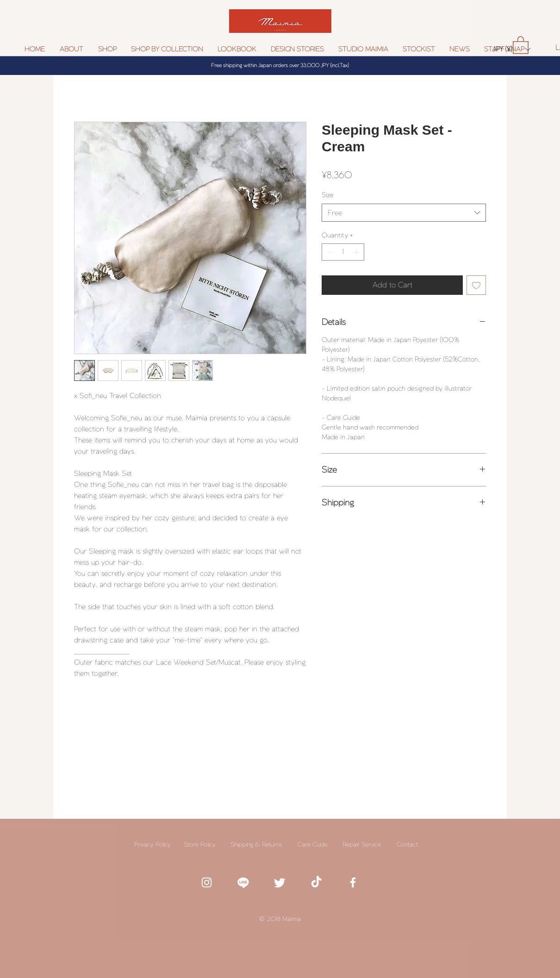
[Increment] (357, 252)
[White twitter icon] (280, 882)
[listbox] (512, 49)
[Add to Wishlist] (476, 285)
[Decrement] (329, 252)
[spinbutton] (343, 252)
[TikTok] (316, 882)
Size (328, 195)
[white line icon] (243, 882)
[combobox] (404, 213)
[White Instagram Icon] (207, 882)
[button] (167, 49)
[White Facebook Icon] (353, 882)
